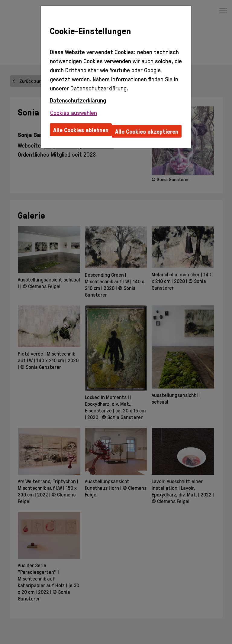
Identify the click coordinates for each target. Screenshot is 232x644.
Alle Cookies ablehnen (81, 130)
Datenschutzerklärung (78, 100)
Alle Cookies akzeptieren (147, 131)
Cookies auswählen (74, 112)
